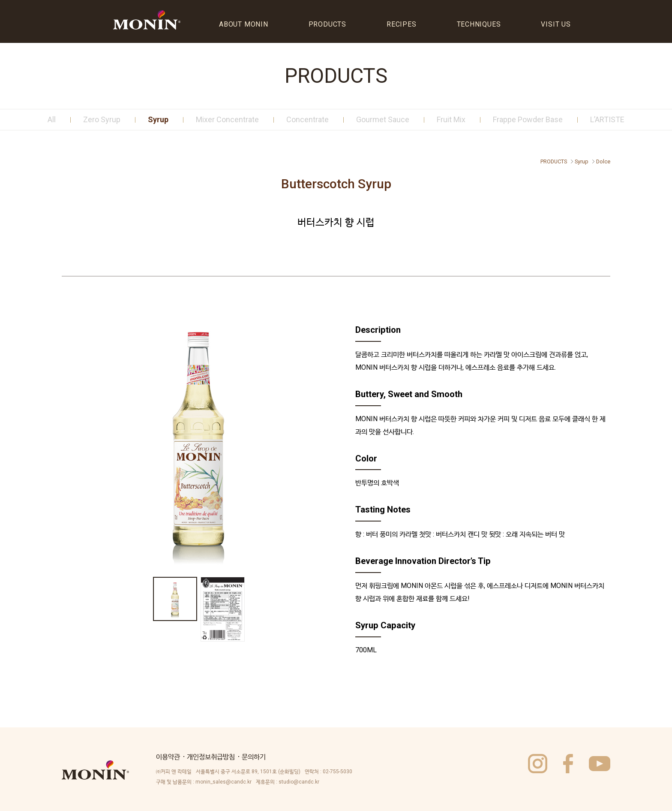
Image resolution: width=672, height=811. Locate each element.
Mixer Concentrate (227, 119)
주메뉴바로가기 (0, 1)
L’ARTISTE (607, 119)
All (52, 119)
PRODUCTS (327, 24)
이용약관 (168, 757)
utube (600, 764)
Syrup (158, 119)
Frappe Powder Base (528, 119)
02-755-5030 (337, 772)
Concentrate (307, 119)
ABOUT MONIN (244, 24)
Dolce (603, 161)
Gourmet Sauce (383, 119)
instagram (538, 764)
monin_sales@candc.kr (223, 782)
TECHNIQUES (479, 24)
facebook (568, 764)
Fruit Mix (451, 119)
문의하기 (254, 757)
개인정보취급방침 (211, 757)
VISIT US (556, 24)
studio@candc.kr (299, 782)
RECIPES (402, 24)
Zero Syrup (102, 119)
